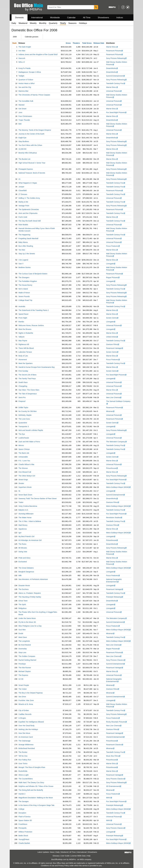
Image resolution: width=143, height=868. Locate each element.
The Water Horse (25, 517)
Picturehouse (112, 468)
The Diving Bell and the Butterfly (31, 790)
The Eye (22, 434)
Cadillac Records (25, 714)
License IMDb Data (78, 856)
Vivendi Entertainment (116, 737)
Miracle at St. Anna (26, 704)
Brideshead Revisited (27, 748)
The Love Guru (24, 419)
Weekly (33, 23)
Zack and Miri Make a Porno (29, 442)
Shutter (21, 483)
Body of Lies (23, 356)
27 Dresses (23, 194)
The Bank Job (24, 453)
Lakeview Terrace (25, 352)
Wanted (21, 105)
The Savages (24, 801)
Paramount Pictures (115, 51)
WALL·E (22, 62)
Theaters (76, 43)
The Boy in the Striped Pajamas (31, 693)
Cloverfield (23, 190)
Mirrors (21, 445)
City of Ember (24, 710)
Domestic (20, 18)
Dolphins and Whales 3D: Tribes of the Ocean (36, 786)
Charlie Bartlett (24, 843)
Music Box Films (113, 756)
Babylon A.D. (24, 510)
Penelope (22, 664)
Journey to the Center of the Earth (31, 134)
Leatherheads (24, 438)
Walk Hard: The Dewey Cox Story (31, 782)
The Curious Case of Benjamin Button (33, 274)
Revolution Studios (114, 517)
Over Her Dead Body (27, 726)
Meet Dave (23, 637)
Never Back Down (25, 495)
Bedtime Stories (25, 267)
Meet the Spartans (26, 363)
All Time (87, 18)
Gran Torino (23, 764)
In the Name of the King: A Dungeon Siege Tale (36, 805)
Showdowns (103, 18)
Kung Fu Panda (24, 68)
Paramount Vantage (115, 348)
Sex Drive (22, 697)
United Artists (112, 337)
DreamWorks (112, 68)
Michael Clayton (25, 671)
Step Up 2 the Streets (27, 254)
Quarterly (53, 23)
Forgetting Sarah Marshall (28, 238)
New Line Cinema (114, 397)
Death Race (23, 382)
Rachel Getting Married (27, 660)
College (21, 809)
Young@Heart (24, 839)
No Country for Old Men (28, 411)
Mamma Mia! (24, 91)
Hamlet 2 (22, 794)
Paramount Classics (115, 745)
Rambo (21, 322)
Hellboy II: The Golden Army (29, 198)
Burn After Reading (26, 246)
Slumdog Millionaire (26, 514)
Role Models (23, 225)
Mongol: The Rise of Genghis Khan (32, 767)
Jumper (21, 187)
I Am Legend (23, 260)
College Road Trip (25, 300)
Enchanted (23, 562)
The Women (23, 468)
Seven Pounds (24, 296)
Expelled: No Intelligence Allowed (31, 722)
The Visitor (23, 689)
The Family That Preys (27, 379)
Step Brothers (24, 141)
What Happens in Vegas (28, 183)
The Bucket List (24, 159)
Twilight (21, 76)
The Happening (24, 235)
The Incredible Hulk (26, 101)
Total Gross (87, 43)
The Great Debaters (26, 568)
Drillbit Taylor (23, 408)
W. (20, 491)
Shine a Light (24, 775)
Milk (20, 575)
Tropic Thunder (24, 120)
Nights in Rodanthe (26, 333)
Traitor (21, 502)
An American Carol (26, 737)
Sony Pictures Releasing (116, 58)
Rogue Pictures (113, 277)
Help (89, 856)
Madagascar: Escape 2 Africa (30, 72)
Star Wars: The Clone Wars (29, 390)
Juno (20, 112)
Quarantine (23, 423)
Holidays (83, 23)
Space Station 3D (25, 820)
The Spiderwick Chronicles (29, 209)
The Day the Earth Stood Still (30, 221)
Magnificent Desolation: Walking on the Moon (36, 798)
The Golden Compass (27, 656)
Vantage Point (24, 206)
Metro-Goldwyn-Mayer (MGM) (119, 487)
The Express (23, 675)
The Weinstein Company (116, 442)
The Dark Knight (25, 47)
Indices (120, 18)
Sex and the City (25, 87)
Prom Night (23, 318)
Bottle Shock (23, 836)
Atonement (23, 360)
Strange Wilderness (26, 745)
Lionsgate (111, 264)
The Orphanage (25, 741)
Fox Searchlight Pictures (116, 112)
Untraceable (23, 457)
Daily (14, 23)
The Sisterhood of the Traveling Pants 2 (34, 310)
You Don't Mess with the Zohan (30, 145)
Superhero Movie (25, 487)
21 (20, 179)
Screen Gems (112, 318)
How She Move (24, 733)
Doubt (21, 633)
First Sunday (23, 371)
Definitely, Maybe (25, 415)
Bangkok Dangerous (26, 572)
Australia (22, 306)
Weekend (23, 23)
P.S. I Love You (24, 461)
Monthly (43, 23)
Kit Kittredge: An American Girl (30, 540)
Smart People (24, 685)
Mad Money (23, 525)
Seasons (72, 23)
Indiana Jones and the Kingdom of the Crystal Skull (38, 54)
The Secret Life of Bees (27, 375)
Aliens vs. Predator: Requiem (30, 593)
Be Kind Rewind (25, 645)
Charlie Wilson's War (26, 464)
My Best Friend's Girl (26, 536)
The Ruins (22, 544)
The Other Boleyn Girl (27, 476)
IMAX (109, 798)
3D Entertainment (114, 786)
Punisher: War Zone (26, 700)
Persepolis (23, 828)
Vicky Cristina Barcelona (28, 506)
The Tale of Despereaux (28, 394)
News (52, 852)
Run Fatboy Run (25, 760)
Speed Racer (24, 314)
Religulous (23, 608)
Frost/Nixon (23, 824)
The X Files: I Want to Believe (30, 521)
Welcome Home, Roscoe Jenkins (31, 325)
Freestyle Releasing (115, 597)
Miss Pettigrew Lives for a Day (30, 626)
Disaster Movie (24, 586)
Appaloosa (23, 529)
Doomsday (23, 649)
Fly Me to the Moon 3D (27, 622)
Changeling (23, 386)
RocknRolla (23, 771)
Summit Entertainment (116, 76)
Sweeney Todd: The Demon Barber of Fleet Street (38, 499)
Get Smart (22, 109)
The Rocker (23, 752)
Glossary (56, 856)
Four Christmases (25, 116)
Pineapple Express (26, 169)
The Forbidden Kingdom (28, 281)
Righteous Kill (24, 344)
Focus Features (113, 246)
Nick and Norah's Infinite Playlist (31, 430)
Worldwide (55, 18)
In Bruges (22, 718)
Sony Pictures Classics (116, 660)
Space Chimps (24, 449)
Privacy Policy (64, 866)
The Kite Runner (25, 668)
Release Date (99, 43)
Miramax (110, 411)
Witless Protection (25, 832)
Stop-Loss (22, 652)
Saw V (21, 264)
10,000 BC (23, 149)
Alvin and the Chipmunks (28, 213)
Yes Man (22, 250)
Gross (68, 43)
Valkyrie (22, 337)
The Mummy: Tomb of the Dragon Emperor (35, 130)
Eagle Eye (22, 138)
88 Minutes (23, 548)
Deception (22, 813)
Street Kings (23, 480)
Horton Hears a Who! (27, 83)
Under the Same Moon (27, 618)
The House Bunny (25, 285)
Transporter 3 (24, 426)
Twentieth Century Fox (116, 83)
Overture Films (113, 344)
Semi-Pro (22, 397)
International (37, 18)
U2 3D (21, 679)
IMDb (82, 859)
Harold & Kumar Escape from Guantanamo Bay (37, 367)
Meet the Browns (25, 329)
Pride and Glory (24, 558)
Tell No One (23, 756)
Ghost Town (23, 601)
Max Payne (23, 341)
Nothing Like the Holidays (28, 729)
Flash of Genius (25, 817)
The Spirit (22, 604)
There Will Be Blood (26, 348)
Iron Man (22, 51)
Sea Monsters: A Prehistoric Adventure (33, 579)
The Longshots (24, 641)
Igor (20, 533)
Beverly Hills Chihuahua (28, 153)
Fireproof (22, 401)
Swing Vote (23, 552)
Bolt (20, 124)
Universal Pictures (114, 91)
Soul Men (22, 630)
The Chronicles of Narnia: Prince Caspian (34, 95)
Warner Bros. (112, 47)
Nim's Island (23, 289)
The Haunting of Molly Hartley (30, 597)
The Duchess (24, 589)
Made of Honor (24, 293)
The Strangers (24, 277)
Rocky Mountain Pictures (117, 722)
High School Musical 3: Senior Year (32, 163)
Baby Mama (23, 242)
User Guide (65, 856)
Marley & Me (23, 202)
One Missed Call (25, 472)
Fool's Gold (23, 217)
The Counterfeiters (26, 779)
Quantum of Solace (26, 80)
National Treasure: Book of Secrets (32, 173)
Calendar (71, 18)
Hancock (22, 58)
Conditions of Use (48, 866)
